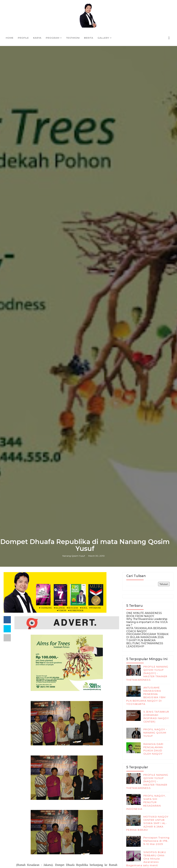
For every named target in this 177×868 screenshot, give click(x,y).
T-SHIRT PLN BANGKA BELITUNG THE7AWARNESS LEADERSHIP (145, 643)
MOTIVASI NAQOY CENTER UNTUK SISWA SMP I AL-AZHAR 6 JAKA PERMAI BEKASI (147, 823)
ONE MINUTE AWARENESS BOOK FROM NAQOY (144, 615)
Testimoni (73, 38)
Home (10, 38)
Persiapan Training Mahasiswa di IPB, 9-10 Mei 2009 (157, 841)
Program (53, 38)
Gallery (103, 38)
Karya (37, 38)
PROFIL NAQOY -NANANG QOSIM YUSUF (155, 733)
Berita (89, 38)
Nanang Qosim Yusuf (74, 556)
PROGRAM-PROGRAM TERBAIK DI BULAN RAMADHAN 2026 (147, 636)
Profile (23, 38)
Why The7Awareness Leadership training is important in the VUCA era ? (147, 622)
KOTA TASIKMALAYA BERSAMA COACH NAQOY (147, 630)
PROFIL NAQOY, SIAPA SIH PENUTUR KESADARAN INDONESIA (146, 802)
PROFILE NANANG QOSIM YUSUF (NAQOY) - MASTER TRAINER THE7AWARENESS (147, 673)
